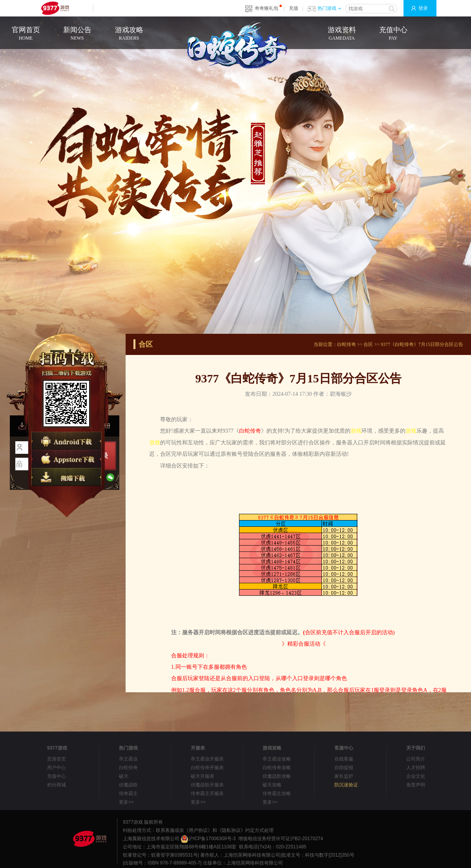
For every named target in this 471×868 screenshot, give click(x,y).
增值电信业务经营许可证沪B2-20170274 (281, 839)
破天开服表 (203, 776)
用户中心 (57, 768)
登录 (423, 8)
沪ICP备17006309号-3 (208, 839)
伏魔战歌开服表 (207, 785)
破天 (124, 776)
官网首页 (26, 34)
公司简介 (416, 759)
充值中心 (393, 34)
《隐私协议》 (231, 830)
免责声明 (416, 785)
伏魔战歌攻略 (277, 776)
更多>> (126, 802)
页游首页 (57, 759)
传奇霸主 (128, 793)
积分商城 (57, 785)
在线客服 (344, 759)
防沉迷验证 (346, 785)
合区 (368, 344)
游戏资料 (342, 34)
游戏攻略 (129, 34)
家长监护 (344, 776)
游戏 (356, 431)
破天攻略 (272, 785)
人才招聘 (416, 768)
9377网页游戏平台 (55, 8)
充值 (294, 8)
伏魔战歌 (128, 785)
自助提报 (344, 768)
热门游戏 (329, 8)
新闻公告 (77, 34)
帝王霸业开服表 (207, 759)
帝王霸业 (128, 759)
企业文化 (416, 776)
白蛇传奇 (347, 344)
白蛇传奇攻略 (277, 768)
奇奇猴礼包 (267, 8)
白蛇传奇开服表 (207, 768)
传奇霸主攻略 (277, 793)
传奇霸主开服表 (207, 793)
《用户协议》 (198, 830)
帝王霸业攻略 (277, 759)
